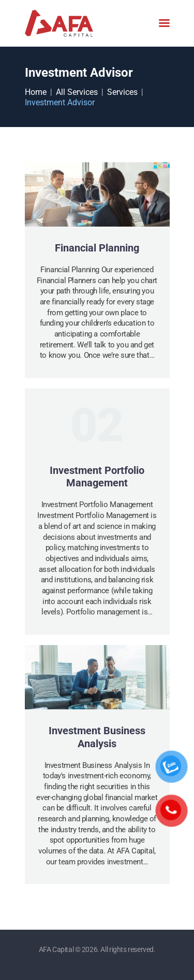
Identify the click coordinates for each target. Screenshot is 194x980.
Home (36, 92)
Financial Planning (97, 248)
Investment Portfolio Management (97, 477)
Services (122, 92)
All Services (77, 92)
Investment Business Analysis (97, 737)
